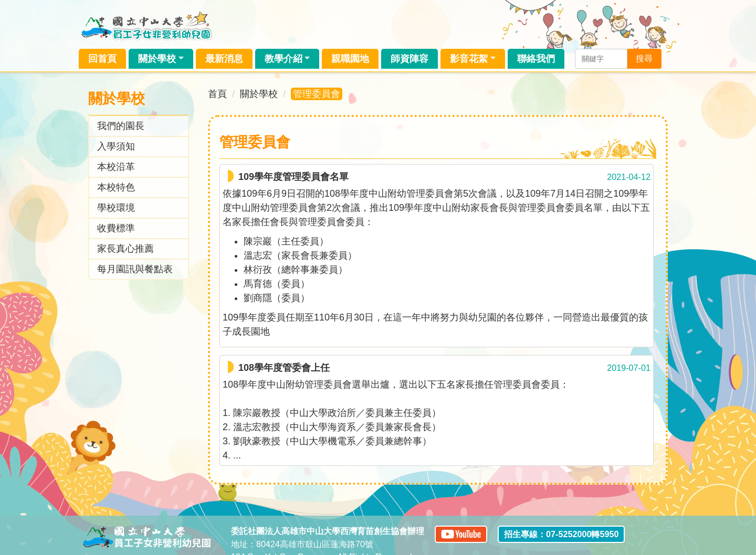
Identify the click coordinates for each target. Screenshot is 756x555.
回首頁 (102, 59)
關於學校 (259, 94)
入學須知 (116, 146)
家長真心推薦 (125, 249)
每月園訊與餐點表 (135, 269)
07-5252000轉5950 (582, 534)
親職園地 (350, 59)
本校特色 (116, 187)
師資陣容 (409, 59)
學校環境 (116, 208)
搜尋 (644, 58)
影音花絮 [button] (469, 59)
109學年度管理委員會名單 (293, 177)
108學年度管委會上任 (284, 368)
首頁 (217, 94)
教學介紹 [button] (283, 59)
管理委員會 (317, 94)
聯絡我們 (536, 59)
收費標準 (116, 228)
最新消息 (224, 59)
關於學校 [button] (157, 59)
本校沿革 (116, 167)
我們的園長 (121, 126)
